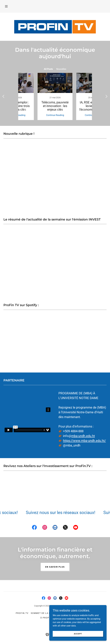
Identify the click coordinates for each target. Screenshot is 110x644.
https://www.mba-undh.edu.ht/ (84, 441)
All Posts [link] (48, 69)
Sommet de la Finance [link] (45, 613)
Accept (78, 634)
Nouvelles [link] (61, 69)
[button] (6, 6)
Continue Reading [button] (36, 115)
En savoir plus (55, 567)
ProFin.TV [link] (22, 613)
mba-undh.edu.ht (83, 436)
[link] (36, 96)
